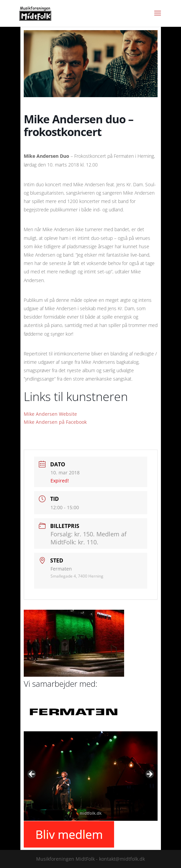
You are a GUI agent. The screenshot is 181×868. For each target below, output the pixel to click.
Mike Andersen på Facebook (55, 422)
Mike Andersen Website (50, 414)
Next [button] (149, 775)
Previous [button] (32, 775)
